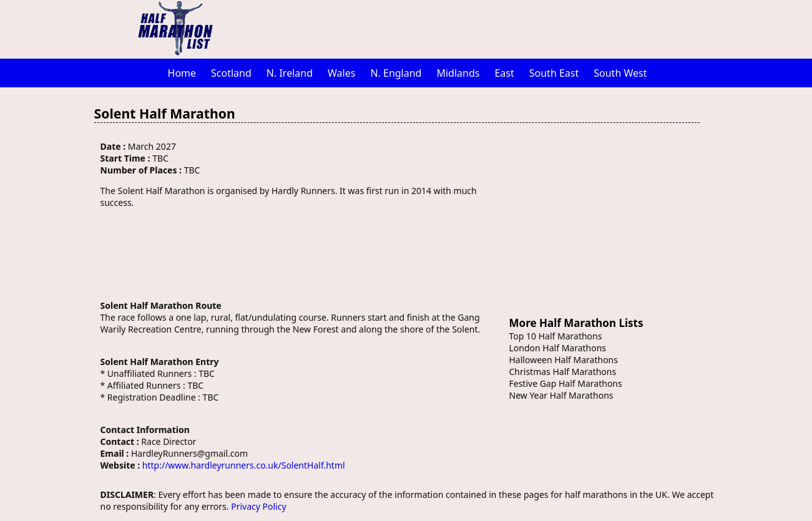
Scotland (231, 73)
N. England (396, 73)
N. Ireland (290, 73)
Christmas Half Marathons (563, 372)
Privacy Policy (258, 506)
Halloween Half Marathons (564, 360)
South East (554, 73)
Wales (341, 73)
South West (620, 73)
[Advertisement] (472, 28)
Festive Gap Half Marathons (566, 383)
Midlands (458, 73)
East (504, 73)
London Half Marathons (558, 348)
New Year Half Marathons (561, 395)
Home (182, 73)
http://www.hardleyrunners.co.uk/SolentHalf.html (244, 465)
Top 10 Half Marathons (556, 336)
